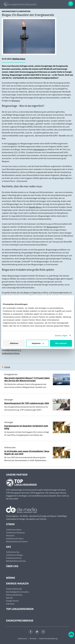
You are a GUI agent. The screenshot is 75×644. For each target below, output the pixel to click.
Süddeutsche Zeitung (11, 353)
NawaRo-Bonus (35, 207)
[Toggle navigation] (71, 4)
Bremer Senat (52, 227)
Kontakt (33, 638)
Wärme (11, 578)
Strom (10, 524)
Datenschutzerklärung (48, 638)
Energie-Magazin (17, 583)
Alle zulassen (61, 343)
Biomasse (16, 101)
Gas (8, 547)
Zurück (7, 367)
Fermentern (12, 144)
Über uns (12, 566)
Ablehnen (14, 343)
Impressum (22, 638)
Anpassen (38, 343)
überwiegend (39, 149)
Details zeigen (61, 335)
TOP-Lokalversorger (20, 609)
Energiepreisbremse (20, 620)
